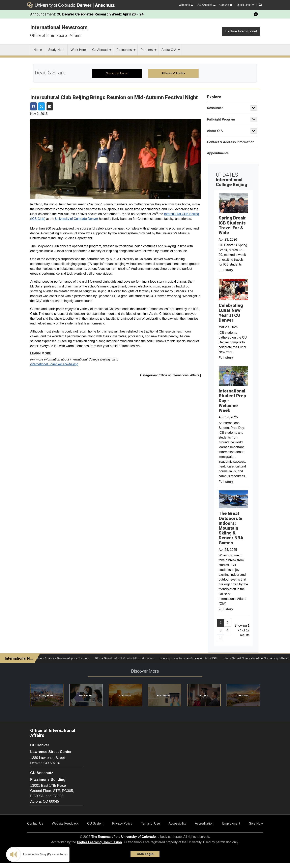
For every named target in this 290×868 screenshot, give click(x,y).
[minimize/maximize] (256, 14)
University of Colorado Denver (77, 219)
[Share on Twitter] (41, 106)
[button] (254, 108)
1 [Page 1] (221, 623)
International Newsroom (59, 27)
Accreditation (204, 823)
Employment (231, 823)
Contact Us (35, 823)
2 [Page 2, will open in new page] (227, 623)
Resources (126, 50)
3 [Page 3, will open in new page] (221, 630)
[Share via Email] (50, 106)
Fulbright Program (221, 119)
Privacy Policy (122, 823)
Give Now (256, 823)
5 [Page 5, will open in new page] (221, 638)
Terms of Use (150, 823)
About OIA (171, 50)
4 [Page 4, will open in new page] (227, 630)
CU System (95, 823)
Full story (226, 270)
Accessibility (177, 823)
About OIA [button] (242, 696)
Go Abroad (102, 50)
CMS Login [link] (145, 854)
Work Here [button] (85, 696)
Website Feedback (65, 823)
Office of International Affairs (56, 35)
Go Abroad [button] (124, 696)
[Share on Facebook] (33, 106)
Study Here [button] (46, 696)
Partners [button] (203, 696)
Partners (149, 50)
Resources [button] (164, 696)
